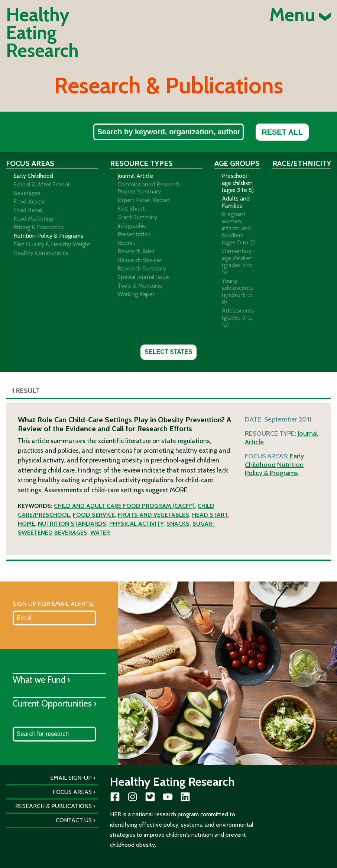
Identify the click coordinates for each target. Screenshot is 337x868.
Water (100, 533)
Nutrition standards (72, 524)
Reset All (282, 132)
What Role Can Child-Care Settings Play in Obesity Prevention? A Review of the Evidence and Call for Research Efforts (124, 424)
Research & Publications (54, 806)
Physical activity (136, 524)
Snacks (178, 524)
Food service (94, 515)
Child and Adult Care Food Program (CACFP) (124, 506)
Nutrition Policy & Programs (274, 469)
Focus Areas (72, 792)
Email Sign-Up (71, 778)
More (179, 490)
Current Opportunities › (55, 703)
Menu (300, 15)
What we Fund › (41, 680)
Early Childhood (274, 460)
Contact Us (74, 820)
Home (26, 524)
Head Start (210, 515)
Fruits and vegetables (153, 515)
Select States (168, 352)
